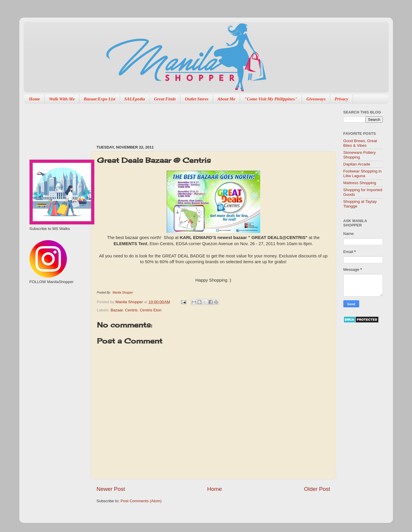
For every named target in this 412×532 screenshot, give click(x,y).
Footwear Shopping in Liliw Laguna (363, 173)
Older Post (317, 489)
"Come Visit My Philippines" (271, 99)
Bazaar (117, 310)
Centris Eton (151, 310)
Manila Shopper (123, 293)
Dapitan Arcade (357, 164)
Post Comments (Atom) (141, 501)
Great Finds (165, 99)
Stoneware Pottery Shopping (360, 155)
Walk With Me (62, 99)
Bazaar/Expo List (100, 99)
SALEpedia (135, 99)
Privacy (341, 99)
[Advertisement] (203, 121)
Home (34, 99)
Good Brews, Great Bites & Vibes (360, 143)
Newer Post (111, 489)
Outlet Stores (197, 99)
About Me (226, 99)
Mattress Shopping (360, 183)
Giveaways (316, 99)
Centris (131, 310)
